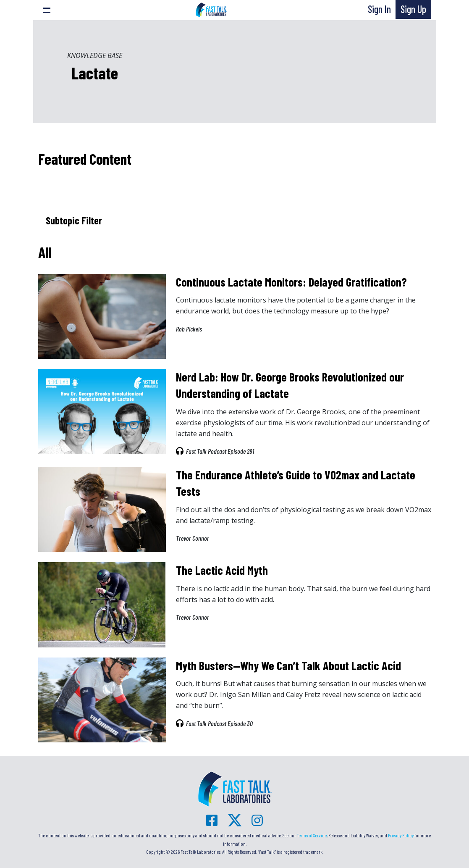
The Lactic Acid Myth (222, 570)
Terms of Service (312, 835)
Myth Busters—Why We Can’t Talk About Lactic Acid (288, 665)
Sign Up (413, 9)
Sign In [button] (379, 9)
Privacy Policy (401, 835)
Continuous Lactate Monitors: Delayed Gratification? (291, 282)
